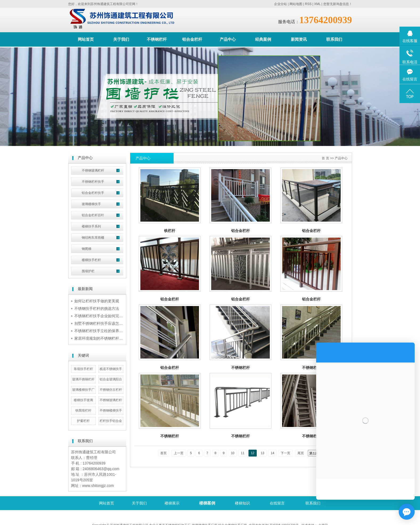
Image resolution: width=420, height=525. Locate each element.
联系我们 (334, 39)
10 (233, 453)
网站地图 (296, 4)
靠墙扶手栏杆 (83, 369)
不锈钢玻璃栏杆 (93, 170)
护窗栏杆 (83, 421)
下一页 (286, 453)
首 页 (325, 158)
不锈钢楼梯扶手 (111, 410)
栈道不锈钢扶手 (111, 369)
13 (262, 453)
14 (272, 453)
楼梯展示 (172, 503)
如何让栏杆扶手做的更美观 (97, 301)
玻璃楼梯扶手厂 (83, 390)
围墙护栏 (88, 271)
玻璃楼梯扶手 (91, 204)
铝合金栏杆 (192, 39)
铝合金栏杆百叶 (93, 215)
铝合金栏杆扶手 (93, 193)
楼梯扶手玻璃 (83, 400)
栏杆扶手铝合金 (111, 421)
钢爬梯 (87, 249)
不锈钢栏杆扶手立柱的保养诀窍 (100, 331)
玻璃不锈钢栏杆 (83, 379)
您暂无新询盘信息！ (338, 4)
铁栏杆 (170, 231)
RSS (308, 4)
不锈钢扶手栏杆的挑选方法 (97, 308)
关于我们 (121, 39)
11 (242, 453)
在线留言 (277, 503)
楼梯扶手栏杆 (91, 260)
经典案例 (263, 39)
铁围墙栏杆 (83, 410)
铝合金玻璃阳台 (111, 379)
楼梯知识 (242, 503)
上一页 (179, 453)
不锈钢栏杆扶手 (93, 182)
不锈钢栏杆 (157, 39)
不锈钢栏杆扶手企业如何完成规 (100, 316)
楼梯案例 (207, 503)
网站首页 (86, 39)
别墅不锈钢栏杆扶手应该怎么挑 (100, 323)
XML (317, 4)
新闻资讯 (299, 39)
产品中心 (228, 39)
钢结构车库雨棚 (93, 238)
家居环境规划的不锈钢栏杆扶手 (100, 338)
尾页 (301, 453)
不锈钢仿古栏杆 (111, 390)
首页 (164, 453)
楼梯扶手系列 (91, 226)
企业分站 (280, 4)
